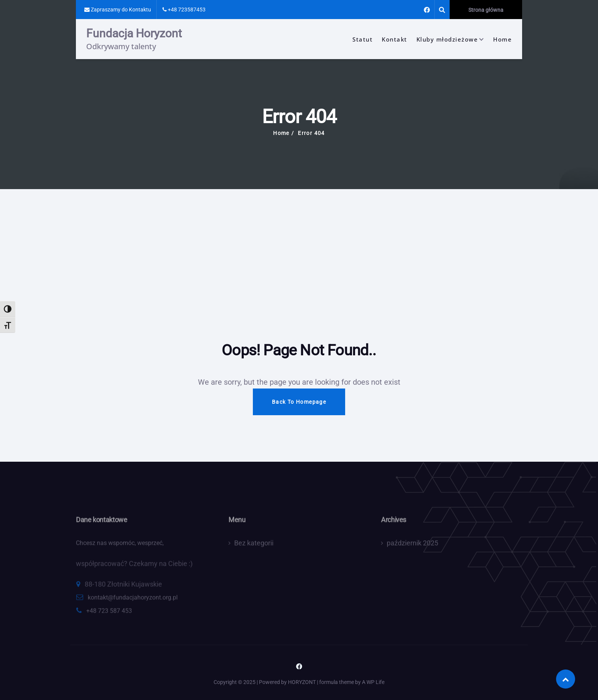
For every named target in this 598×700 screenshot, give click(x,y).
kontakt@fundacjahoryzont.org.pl (133, 600)
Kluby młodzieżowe (447, 39)
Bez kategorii (254, 545)
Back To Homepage (299, 402)
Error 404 (311, 133)
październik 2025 (412, 545)
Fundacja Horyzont (134, 33)
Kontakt (395, 39)
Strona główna (486, 10)
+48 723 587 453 (109, 613)
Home (502, 39)
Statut (362, 39)
